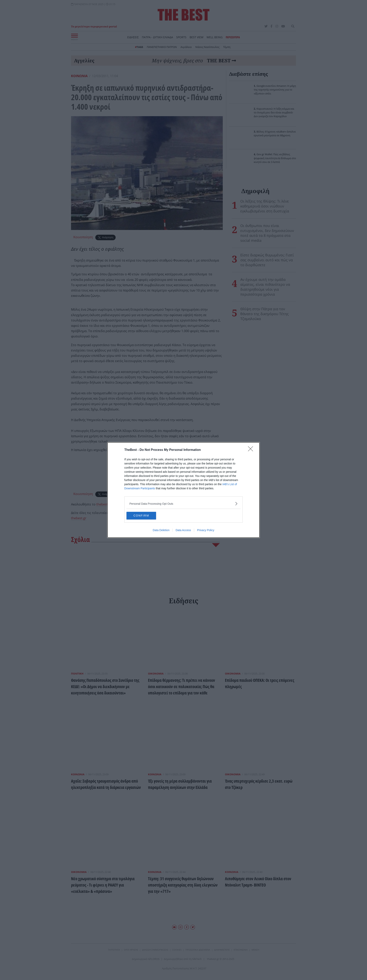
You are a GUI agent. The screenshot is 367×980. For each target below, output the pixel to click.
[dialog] (183, 490)
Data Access (183, 530)
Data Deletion (161, 530)
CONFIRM (145, 516)
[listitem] (183, 504)
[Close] (252, 450)
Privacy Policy (206, 530)
